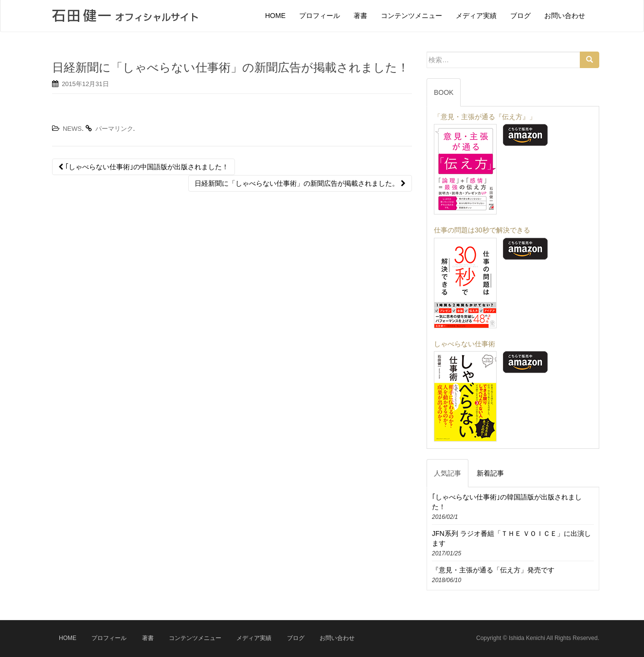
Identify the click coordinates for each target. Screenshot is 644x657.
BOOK (444, 92)
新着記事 (490, 473)
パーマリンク (114, 129)
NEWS (72, 129)
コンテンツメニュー (195, 638)
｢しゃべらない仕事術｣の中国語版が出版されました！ (143, 167)
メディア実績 (254, 638)
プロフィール (109, 638)
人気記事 (447, 473)
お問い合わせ (337, 638)
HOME (68, 638)
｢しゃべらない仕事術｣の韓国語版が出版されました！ (507, 502)
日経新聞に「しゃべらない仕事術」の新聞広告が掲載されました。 (300, 183)
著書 (148, 638)
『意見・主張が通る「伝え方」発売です (493, 570)
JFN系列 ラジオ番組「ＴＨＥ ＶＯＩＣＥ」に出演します (511, 538)
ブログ (296, 638)
